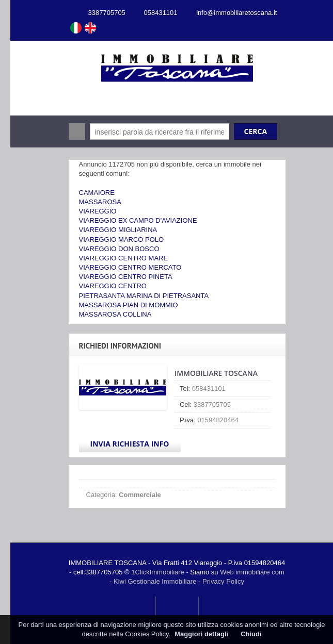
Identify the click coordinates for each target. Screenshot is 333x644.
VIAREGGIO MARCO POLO (122, 240)
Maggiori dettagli (201, 634)
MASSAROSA (100, 202)
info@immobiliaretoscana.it (236, 13)
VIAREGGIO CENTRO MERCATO (130, 267)
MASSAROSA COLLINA (115, 314)
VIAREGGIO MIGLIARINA (118, 230)
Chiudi (251, 634)
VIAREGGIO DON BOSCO (119, 249)
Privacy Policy (223, 581)
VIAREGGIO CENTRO (113, 286)
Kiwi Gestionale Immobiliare (155, 581)
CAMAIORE (97, 193)
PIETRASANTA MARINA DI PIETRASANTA (144, 296)
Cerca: (77, 131)
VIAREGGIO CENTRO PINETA (126, 277)
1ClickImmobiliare (158, 572)
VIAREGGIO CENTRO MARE (124, 258)
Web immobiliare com (252, 572)
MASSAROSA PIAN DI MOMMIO (129, 305)
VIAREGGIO (98, 211)
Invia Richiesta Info (130, 444)
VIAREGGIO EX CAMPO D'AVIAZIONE (138, 220)
